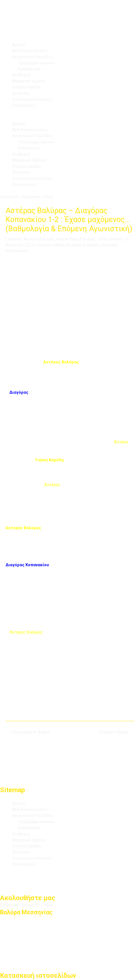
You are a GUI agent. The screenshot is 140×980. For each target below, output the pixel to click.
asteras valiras (51, 245)
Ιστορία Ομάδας (27, 87)
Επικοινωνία (24, 105)
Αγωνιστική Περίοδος (33, 57)
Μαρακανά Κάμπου (29, 81)
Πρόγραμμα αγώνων (37, 63)
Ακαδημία (21, 75)
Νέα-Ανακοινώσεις (30, 51)
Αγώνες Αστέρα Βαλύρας (31, 239)
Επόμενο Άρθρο (117, 732)
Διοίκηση (21, 93)
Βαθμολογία (29, 69)
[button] (70, 118)
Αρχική (19, 45)
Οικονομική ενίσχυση (32, 99)
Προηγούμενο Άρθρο (28, 732)
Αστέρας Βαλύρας (82, 245)
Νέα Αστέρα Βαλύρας (76, 239)
